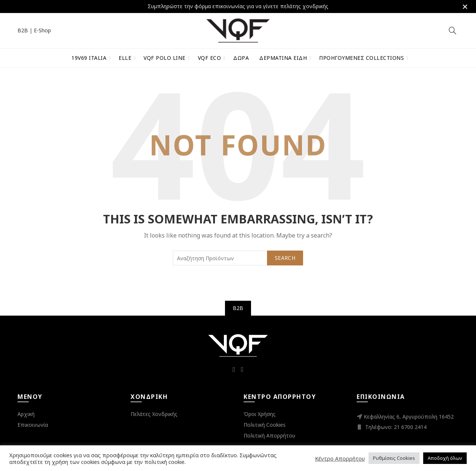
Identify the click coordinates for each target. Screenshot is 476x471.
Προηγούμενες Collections (361, 57)
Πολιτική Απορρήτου (269, 435)
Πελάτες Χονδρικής (154, 414)
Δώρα (241, 57)
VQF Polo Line (165, 57)
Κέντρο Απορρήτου (340, 458)
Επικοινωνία (33, 424)
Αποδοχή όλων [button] (445, 458)
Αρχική (26, 414)
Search (285, 257)
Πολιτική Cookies (265, 424)
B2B (23, 30)
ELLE (125, 57)
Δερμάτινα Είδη (283, 57)
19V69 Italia (89, 57)
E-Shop (42, 30)
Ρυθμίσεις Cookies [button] (394, 458)
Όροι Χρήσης (260, 414)
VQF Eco (210, 57)
